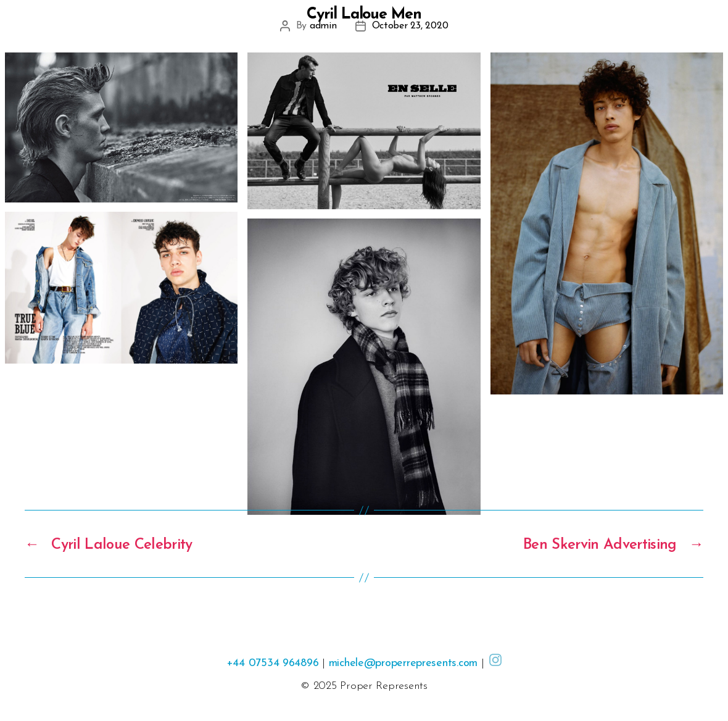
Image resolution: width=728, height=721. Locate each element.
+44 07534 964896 (273, 663)
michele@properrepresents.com (403, 663)
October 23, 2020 (410, 26)
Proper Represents (383, 686)
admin (323, 26)
